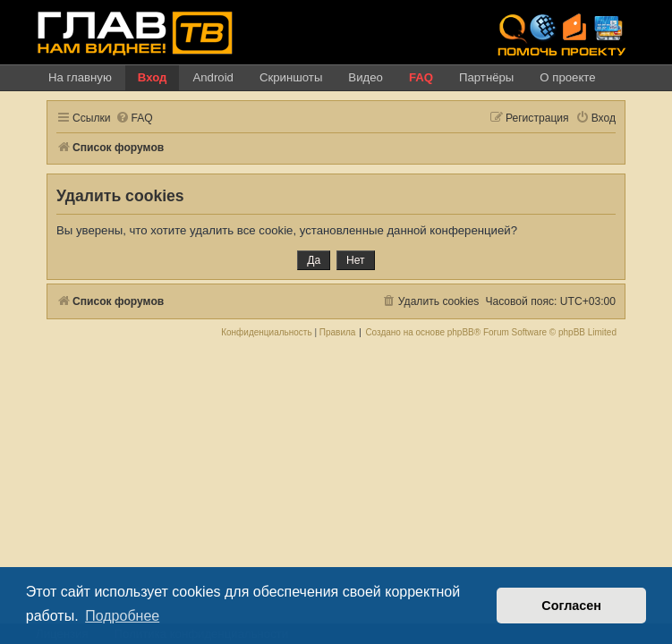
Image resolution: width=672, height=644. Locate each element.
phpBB (461, 333)
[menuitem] (134, 119)
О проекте (567, 77)
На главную (80, 77)
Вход (153, 77)
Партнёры (486, 77)
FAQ (421, 77)
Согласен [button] (571, 606)
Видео (366, 77)
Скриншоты (291, 77)
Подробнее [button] (122, 616)
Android (213, 77)
